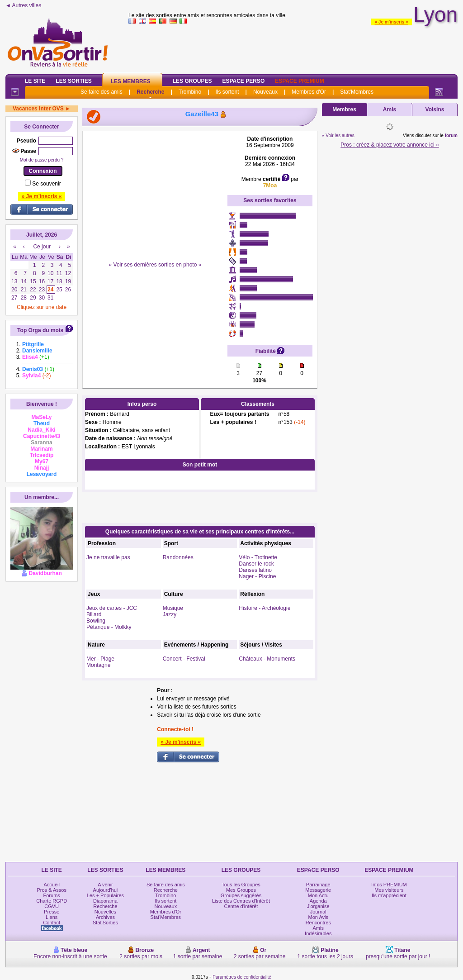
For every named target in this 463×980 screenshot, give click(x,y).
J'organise (318, 906)
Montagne (98, 665)
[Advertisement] (155, 192)
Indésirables (318, 933)
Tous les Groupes (241, 885)
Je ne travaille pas (108, 557)
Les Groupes (192, 81)
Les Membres (131, 81)
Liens (52, 917)
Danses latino (255, 570)
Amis (390, 109)
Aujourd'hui (106, 890)
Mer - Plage (100, 659)
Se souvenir (46, 184)
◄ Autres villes (23, 5)
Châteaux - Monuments (267, 659)
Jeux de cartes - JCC (112, 608)
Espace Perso (243, 81)
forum (451, 136)
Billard (94, 614)
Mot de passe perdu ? (42, 160)
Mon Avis (318, 917)
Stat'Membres (357, 92)
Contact (52, 923)
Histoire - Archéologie (265, 608)
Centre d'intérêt (241, 906)
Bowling (96, 621)
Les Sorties (73, 81)
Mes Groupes (241, 890)
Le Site (35, 81)
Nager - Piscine (257, 576)
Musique (173, 608)
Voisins (435, 109)
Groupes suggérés (241, 895)
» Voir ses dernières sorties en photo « (155, 265)
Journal (318, 912)
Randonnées (178, 557)
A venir (105, 885)
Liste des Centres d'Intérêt (241, 901)
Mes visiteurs (389, 890)
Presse (52, 912)
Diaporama (105, 901)
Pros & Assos (51, 890)
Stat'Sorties (105, 923)
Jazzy (170, 614)
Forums (52, 895)
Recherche (150, 92)
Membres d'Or (309, 92)
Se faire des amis (102, 92)
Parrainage (318, 885)
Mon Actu (318, 895)
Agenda (318, 901)
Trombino (190, 92)
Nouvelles (105, 912)
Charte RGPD (52, 901)
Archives (105, 917)
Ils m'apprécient (389, 895)
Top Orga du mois (40, 330)
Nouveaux (265, 92)
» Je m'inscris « (392, 22)
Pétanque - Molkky (109, 627)
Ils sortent (227, 92)
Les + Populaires (105, 895)
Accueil (51, 885)
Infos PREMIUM (389, 885)
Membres (344, 109)
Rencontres (318, 923)
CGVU (52, 906)
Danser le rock (256, 564)
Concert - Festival (184, 659)
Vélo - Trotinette (258, 557)
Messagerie (318, 890)
